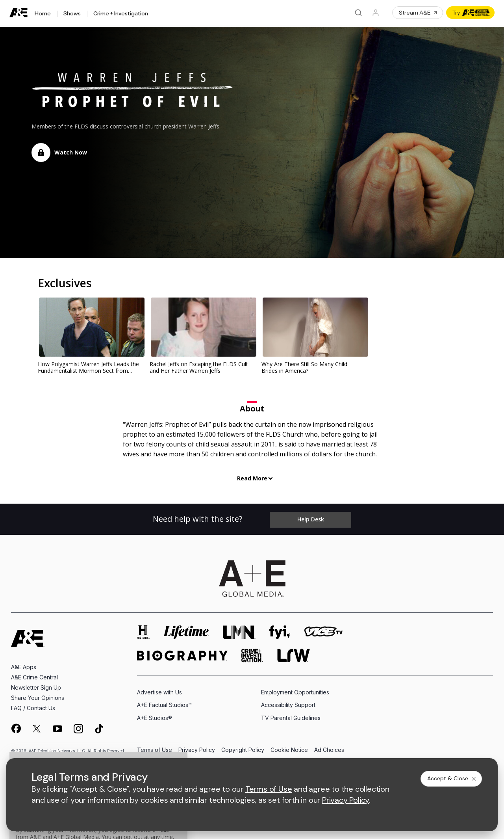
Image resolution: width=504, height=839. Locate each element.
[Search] (358, 13)
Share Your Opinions (38, 695)
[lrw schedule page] (294, 653)
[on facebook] (16, 726)
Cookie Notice (289, 747)
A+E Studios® (155, 715)
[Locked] (41, 153)
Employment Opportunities (295, 689)
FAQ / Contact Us (33, 705)
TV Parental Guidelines (291, 715)
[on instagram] (78, 726)
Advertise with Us (159, 689)
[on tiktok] (99, 726)
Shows (72, 14)
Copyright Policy (243, 747)
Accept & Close (452, 778)
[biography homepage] (182, 653)
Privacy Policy (197, 747)
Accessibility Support (288, 702)
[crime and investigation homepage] (252, 653)
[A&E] (19, 13)
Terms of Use (155, 747)
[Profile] (376, 13)
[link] (91, 327)
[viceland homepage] (323, 630)
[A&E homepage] (28, 635)
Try (471, 13)
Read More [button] (252, 478)
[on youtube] (57, 726)
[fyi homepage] (280, 630)
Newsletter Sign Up (36, 685)
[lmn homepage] (239, 630)
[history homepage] (143, 630)
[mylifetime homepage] (186, 630)
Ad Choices (329, 747)
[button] (59, 153)
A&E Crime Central (34, 674)
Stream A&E (418, 13)
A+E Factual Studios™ (164, 702)
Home (43, 14)
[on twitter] (37, 726)
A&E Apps (24, 664)
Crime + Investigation (121, 14)
